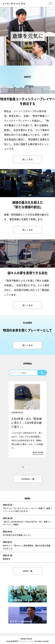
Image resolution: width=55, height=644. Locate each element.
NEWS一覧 (28, 571)
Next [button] (50, 406)
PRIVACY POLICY (26, 639)
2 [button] (28, 467)
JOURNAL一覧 (28, 479)
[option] (27, 22)
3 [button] (32, 467)
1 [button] (23, 467)
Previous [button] (5, 406)
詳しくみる (27, 159)
